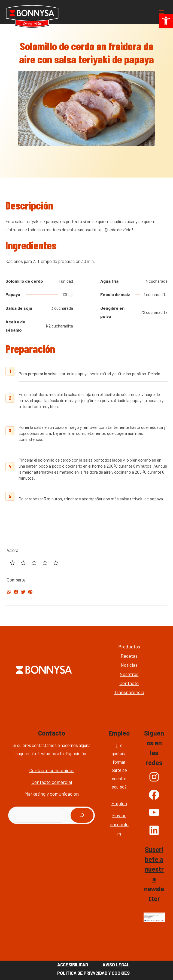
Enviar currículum (119, 824)
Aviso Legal (116, 965)
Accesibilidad (73, 965)
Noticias (129, 665)
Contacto (129, 683)
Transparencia (129, 692)
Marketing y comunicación (52, 794)
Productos (129, 647)
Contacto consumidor (52, 770)
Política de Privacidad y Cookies (93, 973)
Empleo (119, 803)
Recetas (129, 656)
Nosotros (129, 674)
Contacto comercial (52, 782)
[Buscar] (82, 815)
